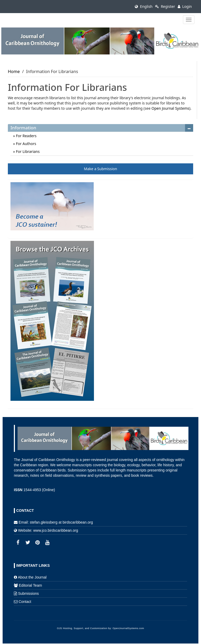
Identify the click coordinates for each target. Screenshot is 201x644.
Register (165, 6)
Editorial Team (30, 585)
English (144, 6)
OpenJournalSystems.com (128, 628)
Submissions (28, 593)
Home (14, 71)
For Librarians (27, 151)
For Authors (26, 144)
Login (185, 6)
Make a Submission (101, 169)
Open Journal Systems (171, 108)
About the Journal (32, 577)
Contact (25, 602)
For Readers (26, 136)
